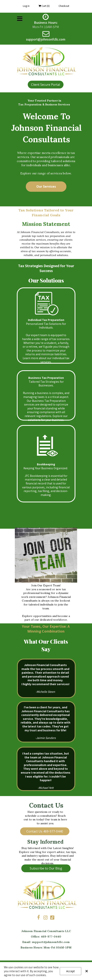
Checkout (64, 6)
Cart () (44, 6)
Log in (26, 6)
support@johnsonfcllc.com (51, 942)
